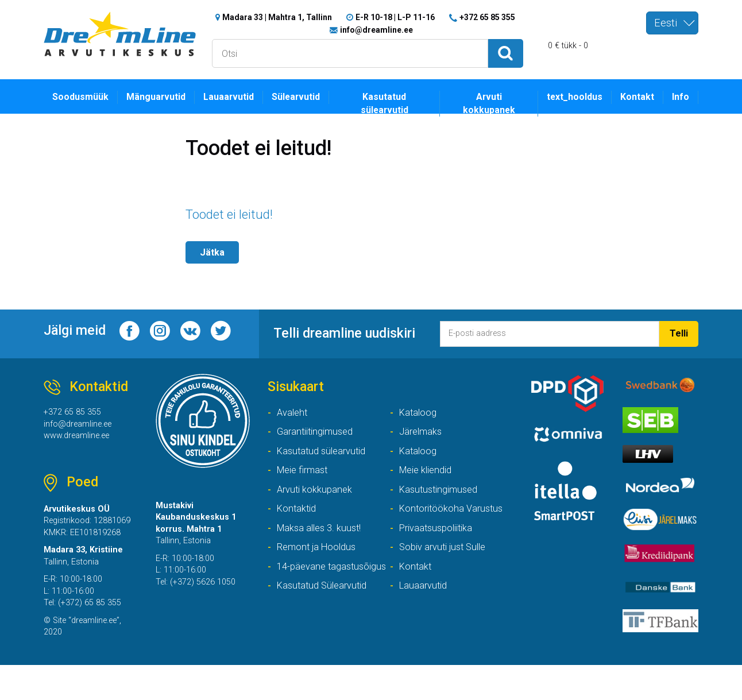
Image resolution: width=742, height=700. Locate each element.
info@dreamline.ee (376, 31)
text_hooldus (567, 99)
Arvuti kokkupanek (485, 107)
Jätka (214, 256)
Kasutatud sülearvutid (395, 107)
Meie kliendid (429, 483)
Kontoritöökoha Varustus (454, 523)
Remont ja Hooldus (319, 565)
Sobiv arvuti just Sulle (447, 565)
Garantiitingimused (318, 441)
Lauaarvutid (240, 99)
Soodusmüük (83, 99)
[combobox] (672, 23)
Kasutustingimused (442, 503)
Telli (678, 346)
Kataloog (419, 421)
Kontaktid (298, 523)
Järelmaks (422, 441)
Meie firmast (305, 483)
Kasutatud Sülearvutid (448, 606)
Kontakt (634, 99)
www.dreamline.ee (81, 446)
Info (680, 99)
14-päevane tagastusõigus (326, 599)
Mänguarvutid (163, 99)
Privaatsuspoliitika (440, 544)
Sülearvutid (312, 99)
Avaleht (293, 421)
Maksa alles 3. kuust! (322, 544)
